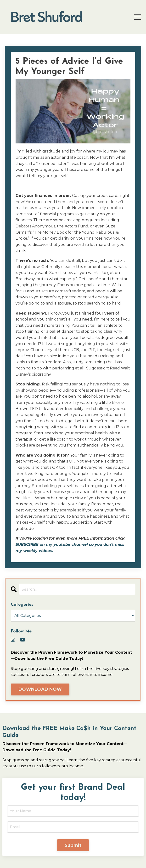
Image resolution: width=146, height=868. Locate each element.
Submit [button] (73, 845)
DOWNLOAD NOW (40, 689)
